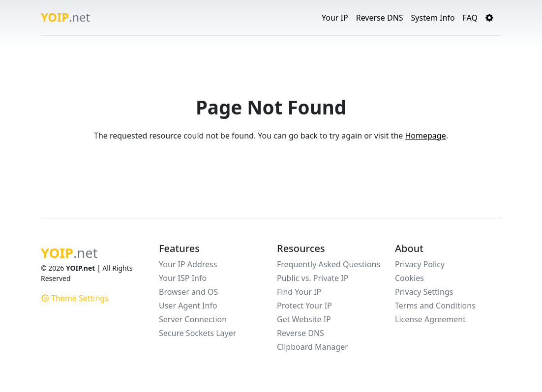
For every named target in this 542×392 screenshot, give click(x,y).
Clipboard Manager (313, 347)
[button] (489, 18)
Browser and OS (188, 292)
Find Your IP (299, 292)
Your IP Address (188, 264)
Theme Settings (75, 298)
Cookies (409, 278)
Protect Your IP (304, 306)
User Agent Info (188, 306)
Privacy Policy (420, 264)
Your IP (335, 18)
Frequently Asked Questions (329, 264)
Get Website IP (304, 319)
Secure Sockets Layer (197, 333)
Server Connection (193, 319)
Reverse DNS (380, 18)
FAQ (470, 18)
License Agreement (430, 319)
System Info (433, 18)
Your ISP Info (183, 278)
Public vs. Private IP (313, 278)
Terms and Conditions (435, 306)
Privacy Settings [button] (424, 292)
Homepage (425, 136)
